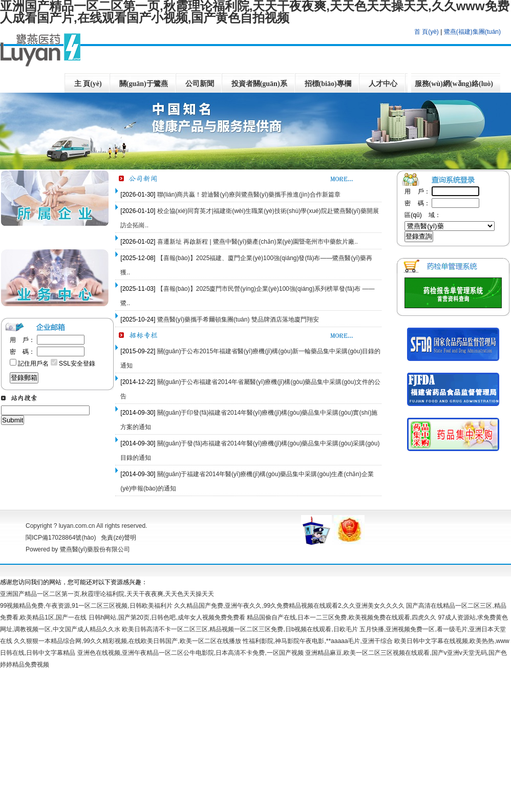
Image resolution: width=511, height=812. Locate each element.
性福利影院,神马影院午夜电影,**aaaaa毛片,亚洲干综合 (318, 641)
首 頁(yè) (427, 32)
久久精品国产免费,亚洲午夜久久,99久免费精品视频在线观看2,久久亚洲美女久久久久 (289, 606)
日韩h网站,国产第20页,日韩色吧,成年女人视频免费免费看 (167, 617)
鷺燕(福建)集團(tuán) (472, 32)
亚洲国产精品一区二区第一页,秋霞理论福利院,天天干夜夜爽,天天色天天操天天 (107, 594)
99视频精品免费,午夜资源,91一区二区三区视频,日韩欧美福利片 (86, 606)
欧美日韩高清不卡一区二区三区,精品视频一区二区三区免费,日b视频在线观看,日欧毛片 (240, 629)
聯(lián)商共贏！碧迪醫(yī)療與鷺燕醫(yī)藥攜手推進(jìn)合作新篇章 (249, 195)
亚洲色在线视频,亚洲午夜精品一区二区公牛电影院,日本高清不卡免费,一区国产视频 (190, 653)
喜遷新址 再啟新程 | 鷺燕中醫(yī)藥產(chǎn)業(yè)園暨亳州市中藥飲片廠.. (258, 242)
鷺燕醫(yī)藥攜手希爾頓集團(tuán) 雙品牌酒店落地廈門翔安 (238, 319)
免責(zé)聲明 (119, 538)
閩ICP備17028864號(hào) (63, 538)
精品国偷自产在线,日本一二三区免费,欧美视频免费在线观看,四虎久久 (342, 617)
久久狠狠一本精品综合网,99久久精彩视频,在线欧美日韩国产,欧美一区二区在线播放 (127, 641)
